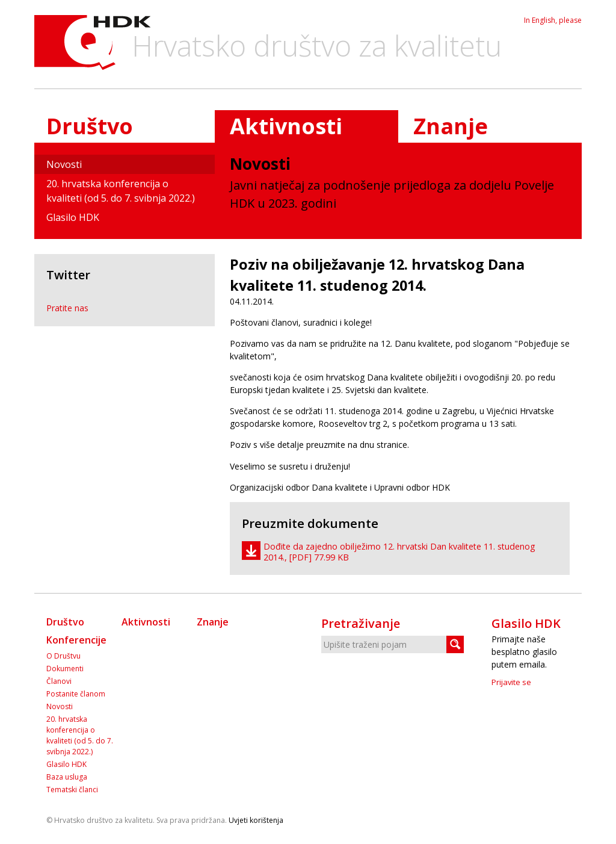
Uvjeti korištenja (256, 820)
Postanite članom (76, 694)
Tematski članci (72, 790)
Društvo (90, 126)
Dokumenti (65, 669)
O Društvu (63, 656)
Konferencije (76, 640)
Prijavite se (511, 682)
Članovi (59, 681)
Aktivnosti (146, 622)
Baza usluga (67, 777)
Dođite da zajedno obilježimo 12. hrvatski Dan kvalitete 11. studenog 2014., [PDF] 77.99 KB (399, 552)
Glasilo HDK (73, 217)
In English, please (553, 20)
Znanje (451, 126)
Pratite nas (67, 308)
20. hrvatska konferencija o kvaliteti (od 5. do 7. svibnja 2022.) (121, 191)
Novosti (64, 164)
